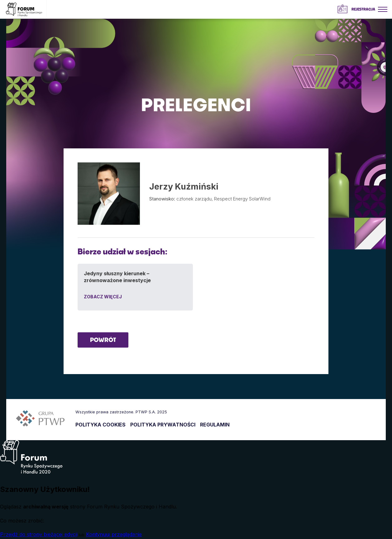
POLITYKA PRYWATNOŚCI (163, 425)
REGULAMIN (215, 425)
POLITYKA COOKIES (100, 425)
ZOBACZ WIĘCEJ (103, 297)
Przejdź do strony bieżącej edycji (39, 534)
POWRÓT (103, 340)
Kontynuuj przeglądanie (114, 534)
